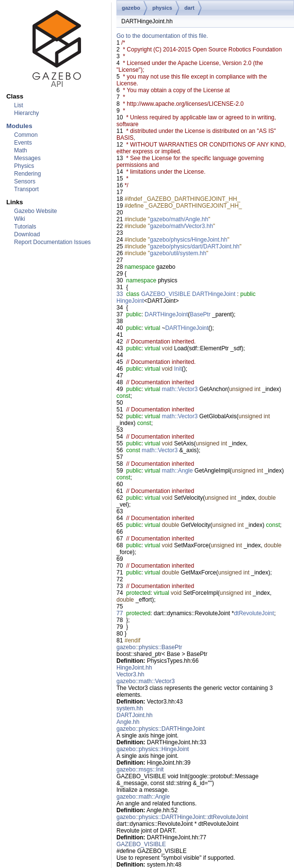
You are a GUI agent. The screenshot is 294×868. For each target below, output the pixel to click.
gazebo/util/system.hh (178, 253)
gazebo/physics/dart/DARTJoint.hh (195, 246)
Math (21, 150)
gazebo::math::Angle (143, 797)
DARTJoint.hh (134, 715)
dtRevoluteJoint (254, 613)
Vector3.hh (130, 674)
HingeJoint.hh (134, 668)
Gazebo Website (36, 211)
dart (189, 8)
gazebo (131, 8)
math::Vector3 (180, 389)
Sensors (25, 181)
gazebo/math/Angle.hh (179, 219)
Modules (19, 126)
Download (27, 234)
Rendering (27, 174)
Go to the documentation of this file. (162, 36)
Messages (27, 158)
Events (23, 143)
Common (26, 135)
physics (162, 8)
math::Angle (177, 471)
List (19, 105)
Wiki (20, 219)
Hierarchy (26, 113)
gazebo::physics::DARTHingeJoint (161, 729)
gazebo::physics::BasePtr (149, 647)
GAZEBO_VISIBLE (166, 294)
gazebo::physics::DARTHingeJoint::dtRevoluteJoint (182, 817)
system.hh (130, 708)
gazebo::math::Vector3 (146, 681)
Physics (24, 166)
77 (120, 613)
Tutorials (25, 227)
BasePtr (200, 314)
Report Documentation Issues (52, 242)
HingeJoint (130, 301)
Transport (26, 189)
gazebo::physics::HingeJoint (153, 749)
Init (178, 369)
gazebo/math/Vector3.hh (181, 226)
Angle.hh (128, 722)
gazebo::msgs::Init (140, 770)
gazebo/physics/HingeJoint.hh (188, 240)
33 (120, 294)
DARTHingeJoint (214, 294)
